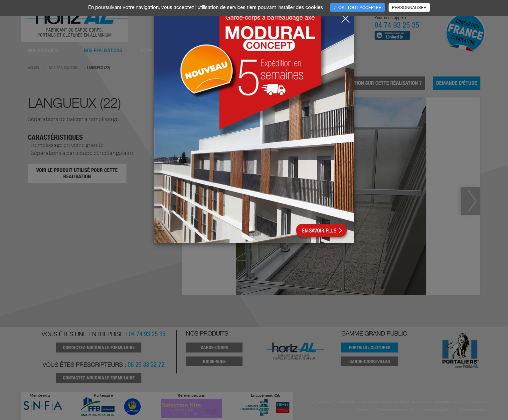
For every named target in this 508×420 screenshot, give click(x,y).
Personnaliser (409, 7)
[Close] (345, 17)
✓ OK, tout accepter (357, 7)
